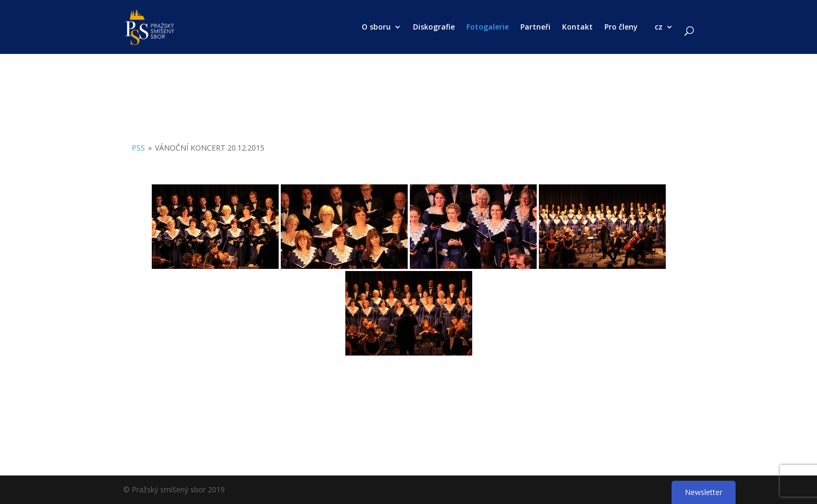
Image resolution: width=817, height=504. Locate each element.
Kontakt (577, 27)
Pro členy (621, 27)
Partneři (535, 27)
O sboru (376, 27)
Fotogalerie (488, 27)
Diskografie (434, 27)
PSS (138, 148)
